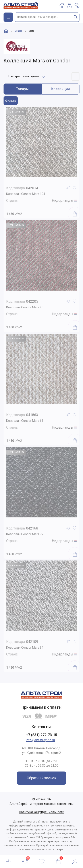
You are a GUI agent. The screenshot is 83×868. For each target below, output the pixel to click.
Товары (22, 89)
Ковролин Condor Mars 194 (26, 194)
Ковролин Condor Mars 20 (25, 307)
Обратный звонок (41, 778)
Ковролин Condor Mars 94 (25, 648)
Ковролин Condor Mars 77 (25, 534)
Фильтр (11, 101)
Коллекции (60, 89)
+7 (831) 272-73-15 (41, 735)
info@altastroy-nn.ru (40, 740)
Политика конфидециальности (42, 812)
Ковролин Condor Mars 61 (25, 421)
